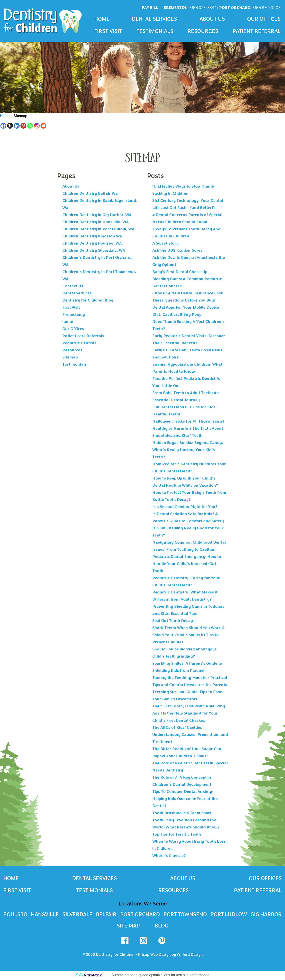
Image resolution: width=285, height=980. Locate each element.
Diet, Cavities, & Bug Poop (177, 314)
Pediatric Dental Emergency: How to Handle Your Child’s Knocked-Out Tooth (187, 564)
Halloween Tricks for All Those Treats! (188, 421)
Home (102, 19)
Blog (162, 927)
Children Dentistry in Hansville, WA (96, 222)
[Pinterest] (23, 126)
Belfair (106, 915)
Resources (203, 31)
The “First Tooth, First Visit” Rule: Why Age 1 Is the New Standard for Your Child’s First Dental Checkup (189, 713)
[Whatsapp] (30, 126)
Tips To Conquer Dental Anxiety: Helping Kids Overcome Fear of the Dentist (185, 799)
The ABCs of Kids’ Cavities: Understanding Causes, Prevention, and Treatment (190, 735)
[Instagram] (37, 126)
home (68, 322)
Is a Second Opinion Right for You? (185, 507)
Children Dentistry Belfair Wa (90, 193)
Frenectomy (74, 314)
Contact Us (73, 286)
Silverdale (77, 915)
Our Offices (264, 19)
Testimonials (155, 31)
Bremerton (190, 8)
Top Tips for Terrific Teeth (177, 834)
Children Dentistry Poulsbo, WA (92, 243)
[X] (10, 126)
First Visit (108, 31)
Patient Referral (257, 31)
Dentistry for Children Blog (88, 300)
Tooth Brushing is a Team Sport (182, 813)
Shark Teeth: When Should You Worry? (188, 628)
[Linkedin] (17, 126)
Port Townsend (185, 915)
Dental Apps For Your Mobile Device (186, 307)
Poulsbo (15, 915)
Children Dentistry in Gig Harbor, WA (97, 215)
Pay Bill (150, 8)
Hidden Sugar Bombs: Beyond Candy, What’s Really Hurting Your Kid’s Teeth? (188, 450)
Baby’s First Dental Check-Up (180, 272)
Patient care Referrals (83, 336)
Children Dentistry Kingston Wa (92, 236)
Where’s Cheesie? (169, 856)
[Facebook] (3, 126)
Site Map (128, 927)
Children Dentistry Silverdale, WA (94, 250)
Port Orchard (250, 8)
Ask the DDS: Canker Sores (177, 250)
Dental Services (154, 19)
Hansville (45, 915)
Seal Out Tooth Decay (173, 621)
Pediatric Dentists (79, 343)
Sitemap (70, 357)
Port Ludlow (229, 915)
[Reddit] (43, 126)
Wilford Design (190, 955)
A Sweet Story (165, 243)
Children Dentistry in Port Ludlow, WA (98, 229)
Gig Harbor (266, 915)
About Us (212, 19)
